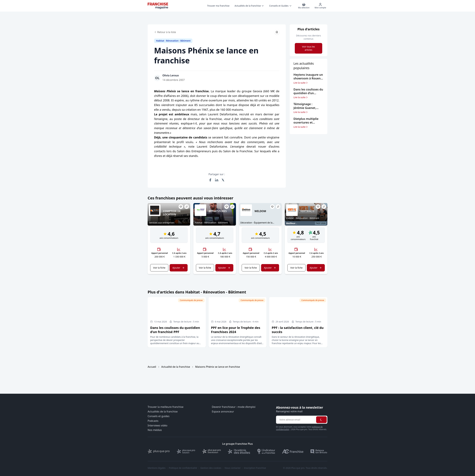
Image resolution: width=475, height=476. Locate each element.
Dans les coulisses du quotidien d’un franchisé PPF (175, 330)
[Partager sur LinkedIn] (217, 180)
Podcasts (153, 421)
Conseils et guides (159, 416)
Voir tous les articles (308, 48)
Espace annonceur (223, 412)
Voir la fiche (159, 268)
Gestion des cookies (211, 468)
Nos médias (155, 430)
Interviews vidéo (158, 426)
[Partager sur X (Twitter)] (223, 180)
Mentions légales (157, 468)
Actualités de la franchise (163, 412)
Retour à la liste (165, 32)
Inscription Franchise (255, 468)
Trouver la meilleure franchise (166, 407)
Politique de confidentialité (183, 468)
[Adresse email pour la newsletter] (296, 420)
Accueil (152, 367)
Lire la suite (301, 83)
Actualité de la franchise (176, 367)
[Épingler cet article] (277, 32)
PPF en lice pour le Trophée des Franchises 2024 (236, 330)
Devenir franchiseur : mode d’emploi (234, 407)
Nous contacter (233, 468)
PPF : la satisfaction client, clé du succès (298, 330)
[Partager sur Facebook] (210, 180)
